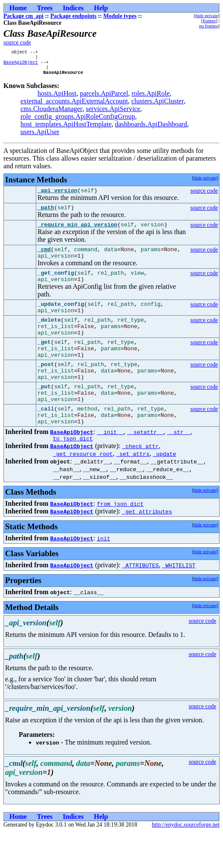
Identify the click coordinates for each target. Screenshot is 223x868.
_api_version (58, 196)
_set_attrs (133, 490)
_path (46, 214)
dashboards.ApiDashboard (151, 128)
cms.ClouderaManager (51, 113)
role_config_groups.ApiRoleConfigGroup (78, 121)
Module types (120, 16)
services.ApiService (113, 113)
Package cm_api (23, 16)
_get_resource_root (83, 490)
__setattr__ (145, 467)
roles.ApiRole (150, 98)
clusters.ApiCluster (158, 105)
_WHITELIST (179, 601)
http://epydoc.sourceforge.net (186, 861)
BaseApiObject (21, 65)
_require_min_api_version (77, 232)
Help (101, 8)
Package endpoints (73, 16)
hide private (207, 15)
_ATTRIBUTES (140, 601)
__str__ (179, 467)
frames (209, 21)
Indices (73, 8)
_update (164, 490)
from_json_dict (120, 540)
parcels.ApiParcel (104, 98)
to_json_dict (73, 475)
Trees (45, 8)
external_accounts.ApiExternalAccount (74, 105)
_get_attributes (147, 548)
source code (17, 43)
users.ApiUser (40, 136)
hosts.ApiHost (57, 98)
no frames (209, 26)
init (103, 575)
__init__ (110, 467)
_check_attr (140, 482)
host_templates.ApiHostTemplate (66, 128)
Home (18, 8)
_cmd (44, 258)
